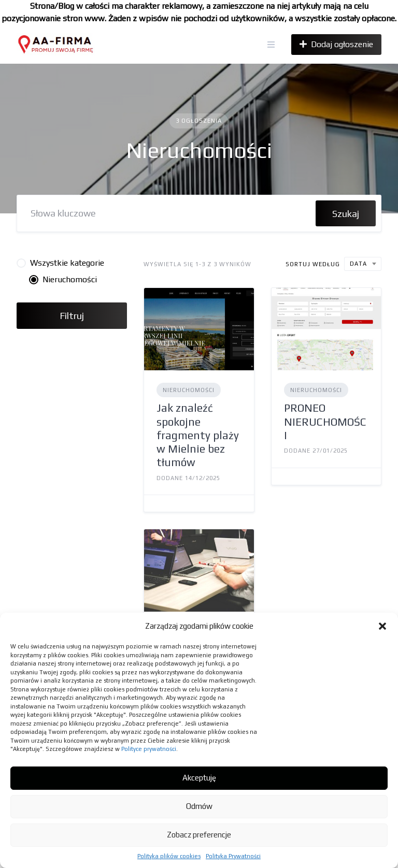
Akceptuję (199, 778)
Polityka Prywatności (233, 856)
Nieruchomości (189, 390)
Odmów (199, 806)
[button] (382, 626)
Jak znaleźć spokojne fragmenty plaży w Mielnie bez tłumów (198, 435)
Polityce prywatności (149, 749)
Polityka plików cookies (169, 856)
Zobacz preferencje (199, 835)
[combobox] (363, 264)
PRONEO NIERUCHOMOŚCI (325, 422)
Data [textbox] (358, 264)
